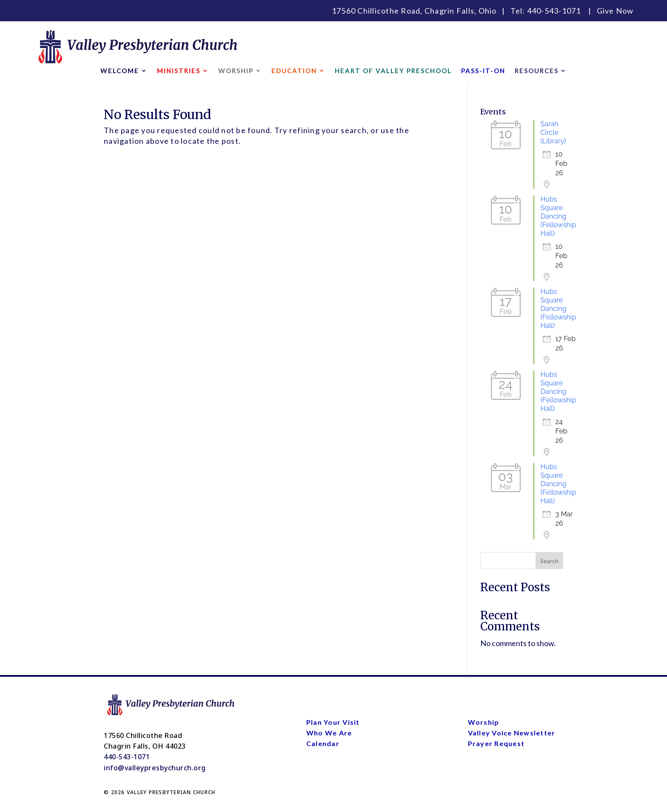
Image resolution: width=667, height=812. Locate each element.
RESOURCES (537, 71)
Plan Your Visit (333, 722)
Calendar (323, 743)
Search (549, 561)
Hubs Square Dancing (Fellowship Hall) (559, 216)
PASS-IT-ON (483, 71)
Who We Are (329, 733)
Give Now (615, 11)
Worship (484, 722)
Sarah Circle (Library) (553, 132)
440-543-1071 (554, 11)
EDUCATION (294, 71)
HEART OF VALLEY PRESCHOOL (393, 71)
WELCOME (120, 71)
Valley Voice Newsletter (512, 733)
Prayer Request (496, 743)
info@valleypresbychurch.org (155, 768)
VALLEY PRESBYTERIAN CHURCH (171, 792)
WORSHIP (236, 71)
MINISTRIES (179, 71)
